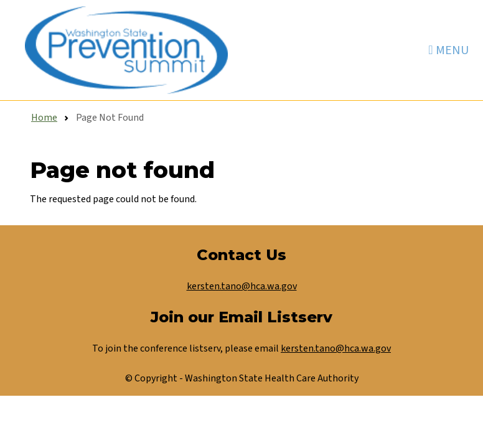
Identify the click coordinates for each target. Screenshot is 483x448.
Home (44, 118)
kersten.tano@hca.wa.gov (242, 286)
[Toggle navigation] (448, 50)
